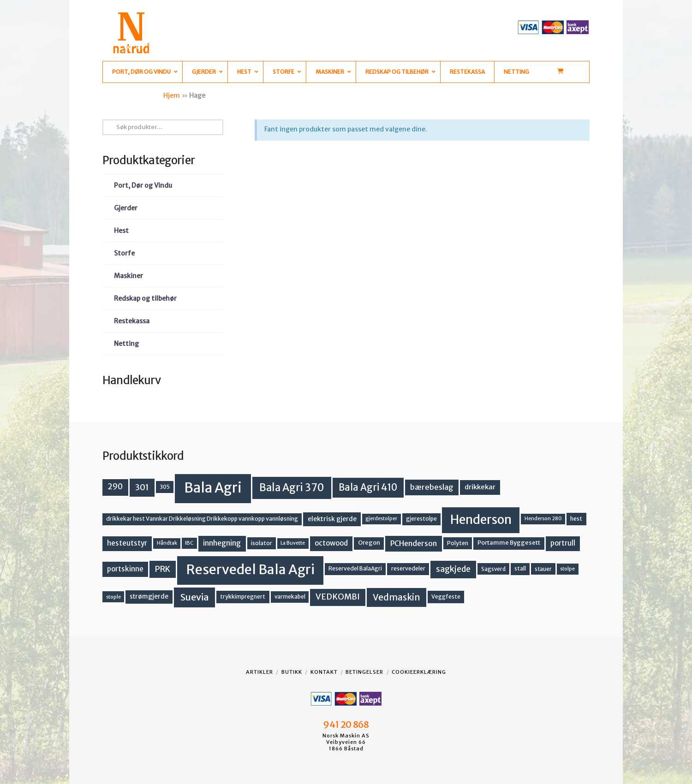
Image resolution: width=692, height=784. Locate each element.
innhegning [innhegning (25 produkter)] (222, 543)
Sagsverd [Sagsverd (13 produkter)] (493, 569)
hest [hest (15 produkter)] (576, 519)
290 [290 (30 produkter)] (115, 487)
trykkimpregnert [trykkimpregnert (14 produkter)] (243, 597)
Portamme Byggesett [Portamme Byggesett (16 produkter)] (509, 543)
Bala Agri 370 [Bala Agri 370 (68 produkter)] (292, 487)
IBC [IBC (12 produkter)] (189, 543)
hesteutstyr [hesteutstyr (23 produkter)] (127, 543)
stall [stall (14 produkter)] (520, 568)
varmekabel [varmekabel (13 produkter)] (290, 597)
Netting (126, 344)
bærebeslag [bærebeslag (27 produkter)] (432, 487)
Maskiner (128, 276)
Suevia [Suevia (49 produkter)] (195, 597)
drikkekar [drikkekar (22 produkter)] (480, 487)
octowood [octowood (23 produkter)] (331, 543)
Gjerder (126, 208)
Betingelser (364, 672)
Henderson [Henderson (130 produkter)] (481, 520)
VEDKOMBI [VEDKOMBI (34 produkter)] (338, 597)
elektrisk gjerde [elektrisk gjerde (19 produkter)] (332, 519)
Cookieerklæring (419, 672)
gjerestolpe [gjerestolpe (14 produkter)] (421, 519)
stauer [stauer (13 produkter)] (543, 569)
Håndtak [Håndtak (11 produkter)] (167, 543)
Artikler (259, 672)
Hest (121, 231)
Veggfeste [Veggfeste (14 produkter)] (446, 597)
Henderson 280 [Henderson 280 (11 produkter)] (543, 519)
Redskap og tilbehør (145, 298)
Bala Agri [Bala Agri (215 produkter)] (213, 488)
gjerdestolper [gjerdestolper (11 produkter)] (381, 519)
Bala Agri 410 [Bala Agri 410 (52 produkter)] (368, 487)
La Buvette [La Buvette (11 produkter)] (293, 543)
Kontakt (324, 672)
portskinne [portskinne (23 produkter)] (125, 569)
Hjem (172, 95)
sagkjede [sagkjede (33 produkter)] (453, 569)
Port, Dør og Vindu (143, 185)
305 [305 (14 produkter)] (165, 487)
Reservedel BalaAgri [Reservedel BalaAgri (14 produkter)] (355, 568)
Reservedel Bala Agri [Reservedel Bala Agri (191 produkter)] (250, 570)
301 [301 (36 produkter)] (142, 487)
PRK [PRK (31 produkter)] (163, 569)
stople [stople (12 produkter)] (113, 597)
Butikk (292, 672)
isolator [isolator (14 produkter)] (262, 543)
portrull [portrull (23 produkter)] (563, 543)
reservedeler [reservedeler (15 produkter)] (408, 568)
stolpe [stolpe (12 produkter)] (567, 569)
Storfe (124, 253)
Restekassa (132, 321)
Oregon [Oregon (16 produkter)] (369, 543)
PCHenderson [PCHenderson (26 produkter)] (414, 543)
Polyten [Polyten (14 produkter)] (458, 543)
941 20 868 (346, 725)
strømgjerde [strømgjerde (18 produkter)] (149, 597)
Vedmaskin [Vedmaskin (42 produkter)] (397, 597)
